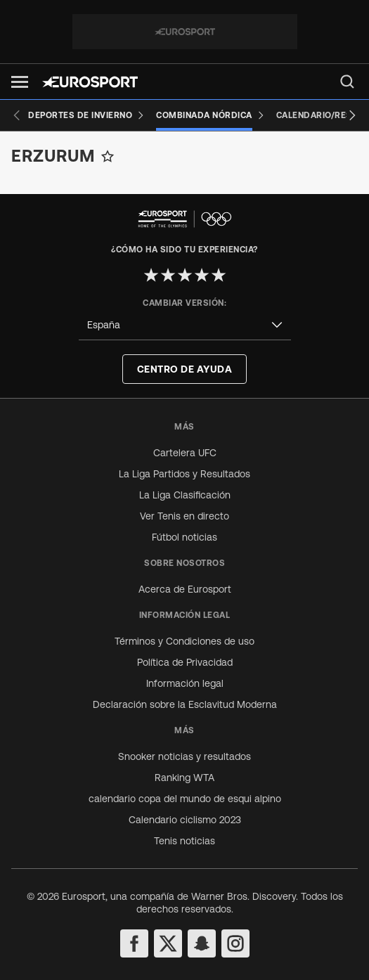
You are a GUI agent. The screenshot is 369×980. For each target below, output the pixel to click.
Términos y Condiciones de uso (184, 641)
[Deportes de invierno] (86, 115)
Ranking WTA (184, 778)
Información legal (185, 683)
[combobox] (185, 325)
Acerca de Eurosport (185, 589)
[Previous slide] (17, 115)
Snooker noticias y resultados (184, 756)
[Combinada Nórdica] (211, 115)
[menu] (347, 82)
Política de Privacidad (185, 662)
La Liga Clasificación (185, 495)
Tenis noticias (184, 841)
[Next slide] (352, 115)
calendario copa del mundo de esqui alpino (185, 799)
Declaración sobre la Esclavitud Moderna (185, 704)
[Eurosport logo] (90, 82)
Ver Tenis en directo (184, 516)
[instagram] (235, 943)
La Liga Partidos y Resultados (184, 474)
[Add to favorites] (108, 156)
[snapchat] (202, 943)
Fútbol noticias (184, 537)
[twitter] (168, 943)
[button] (20, 82)
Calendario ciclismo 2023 (185, 820)
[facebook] (134, 943)
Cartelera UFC (185, 453)
